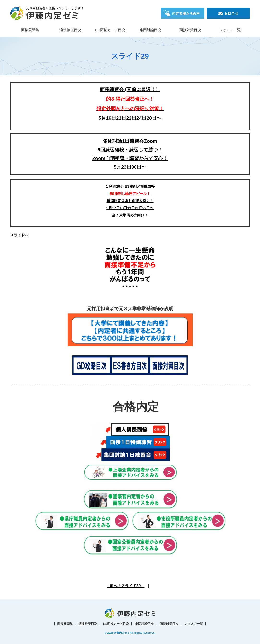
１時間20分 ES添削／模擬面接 (130, 186)
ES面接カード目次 (110, 30)
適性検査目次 (70, 30)
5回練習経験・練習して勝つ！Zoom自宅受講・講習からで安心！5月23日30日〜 (130, 158)
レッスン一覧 (230, 30)
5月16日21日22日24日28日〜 (130, 118)
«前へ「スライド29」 (126, 586)
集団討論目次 (150, 30)
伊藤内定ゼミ (122, 633)
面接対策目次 (190, 30)
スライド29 (19, 235)
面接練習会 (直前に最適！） (130, 99)
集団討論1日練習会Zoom (130, 141)
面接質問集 (30, 30)
